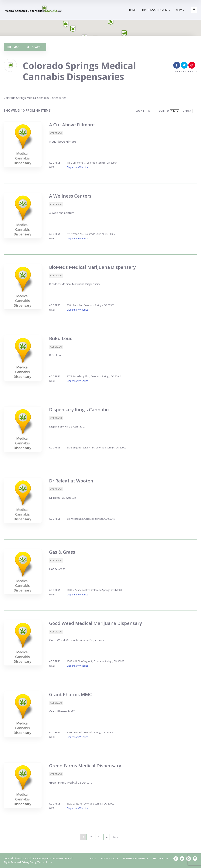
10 (149, 111)
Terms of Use (45, 862)
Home (93, 858)
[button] (194, 10)
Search (35, 47)
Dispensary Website (77, 167)
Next (116, 837)
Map (13, 47)
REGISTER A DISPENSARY (136, 858)
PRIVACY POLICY (110, 858)
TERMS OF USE (160, 858)
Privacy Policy (29, 862)
